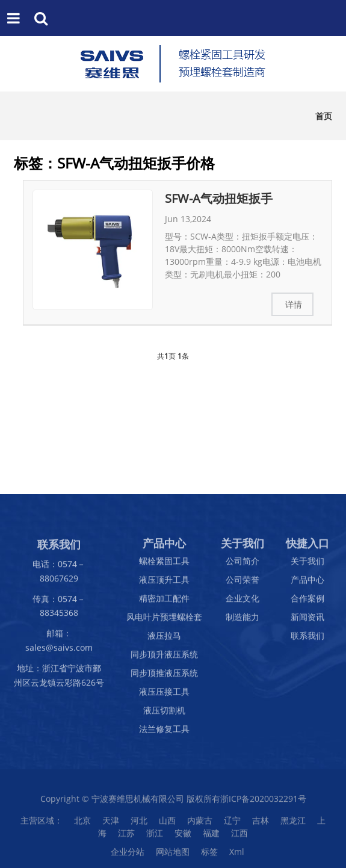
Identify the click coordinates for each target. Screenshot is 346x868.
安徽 (183, 837)
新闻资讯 (307, 621)
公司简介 (243, 565)
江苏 (126, 837)
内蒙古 (200, 824)
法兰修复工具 (164, 733)
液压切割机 (164, 714)
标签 (209, 856)
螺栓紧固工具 (164, 565)
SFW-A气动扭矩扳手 (219, 198)
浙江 (155, 837)
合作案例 (307, 602)
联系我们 (307, 640)
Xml (237, 856)
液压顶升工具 (164, 584)
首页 (324, 116)
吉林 (261, 824)
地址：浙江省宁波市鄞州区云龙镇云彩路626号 (59, 679)
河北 (139, 824)
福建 (211, 837)
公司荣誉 (243, 584)
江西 (239, 837)
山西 (167, 824)
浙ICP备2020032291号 (263, 803)
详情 (294, 304)
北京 (82, 824)
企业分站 (128, 856)
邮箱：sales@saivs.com (59, 644)
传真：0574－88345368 (59, 609)
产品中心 (307, 584)
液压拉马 (164, 640)
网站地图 (173, 856)
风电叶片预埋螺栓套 (164, 621)
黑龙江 (293, 824)
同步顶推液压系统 (164, 677)
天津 (111, 824)
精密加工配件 (164, 602)
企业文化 (243, 602)
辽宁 (232, 824)
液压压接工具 (164, 696)
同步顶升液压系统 (164, 658)
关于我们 (307, 565)
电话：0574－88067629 (59, 575)
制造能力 (243, 621)
